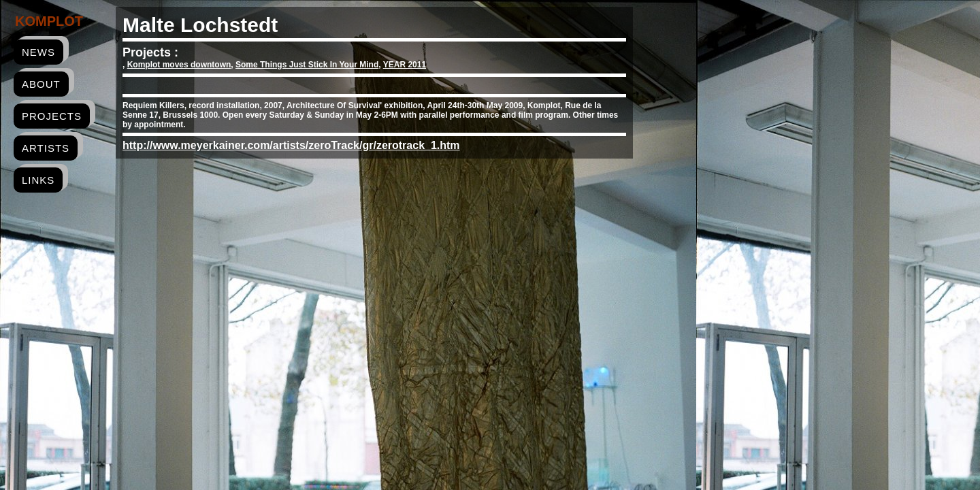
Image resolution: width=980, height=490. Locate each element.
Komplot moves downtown (179, 65)
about (41, 84)
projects (52, 116)
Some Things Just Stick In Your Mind (307, 65)
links (38, 180)
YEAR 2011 (405, 65)
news (38, 52)
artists (46, 148)
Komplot (49, 21)
